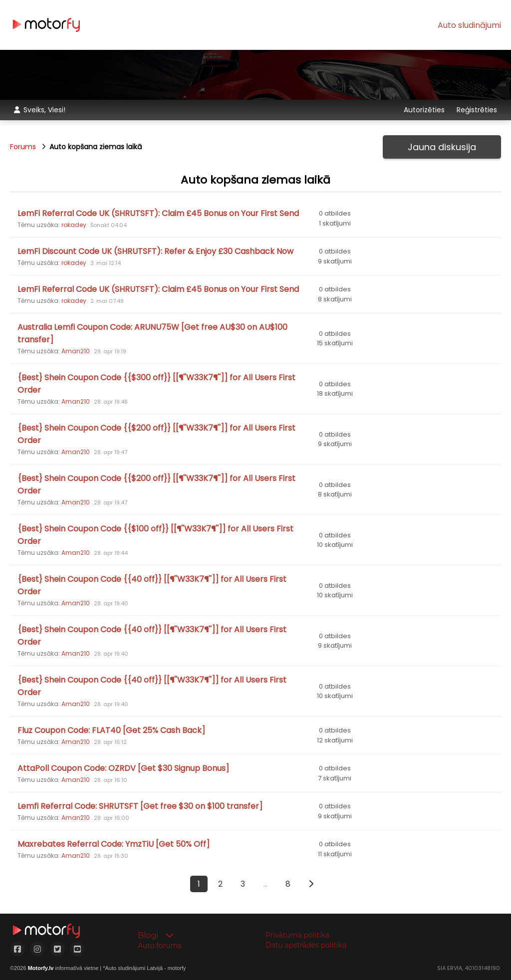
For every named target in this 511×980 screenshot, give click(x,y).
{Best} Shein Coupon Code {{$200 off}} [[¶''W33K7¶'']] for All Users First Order (156, 434)
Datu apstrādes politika (306, 945)
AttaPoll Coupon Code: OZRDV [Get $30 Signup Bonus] (123, 768)
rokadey (74, 225)
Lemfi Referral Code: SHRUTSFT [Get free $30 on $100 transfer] (140, 806)
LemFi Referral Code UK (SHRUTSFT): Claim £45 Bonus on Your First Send (158, 213)
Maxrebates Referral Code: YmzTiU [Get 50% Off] (114, 844)
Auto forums (159, 946)
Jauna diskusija (442, 147)
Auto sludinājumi (469, 25)
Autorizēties (425, 110)
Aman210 (76, 351)
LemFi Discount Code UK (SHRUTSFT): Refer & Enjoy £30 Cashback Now (155, 251)
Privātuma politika (297, 935)
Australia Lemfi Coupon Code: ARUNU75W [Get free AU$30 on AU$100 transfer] (152, 333)
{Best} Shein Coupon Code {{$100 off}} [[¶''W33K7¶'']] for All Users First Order (155, 535)
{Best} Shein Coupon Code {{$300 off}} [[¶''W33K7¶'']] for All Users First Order (156, 384)
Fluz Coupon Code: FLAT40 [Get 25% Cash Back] (111, 730)
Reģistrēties (477, 110)
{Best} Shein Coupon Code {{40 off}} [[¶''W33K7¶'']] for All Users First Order (152, 585)
